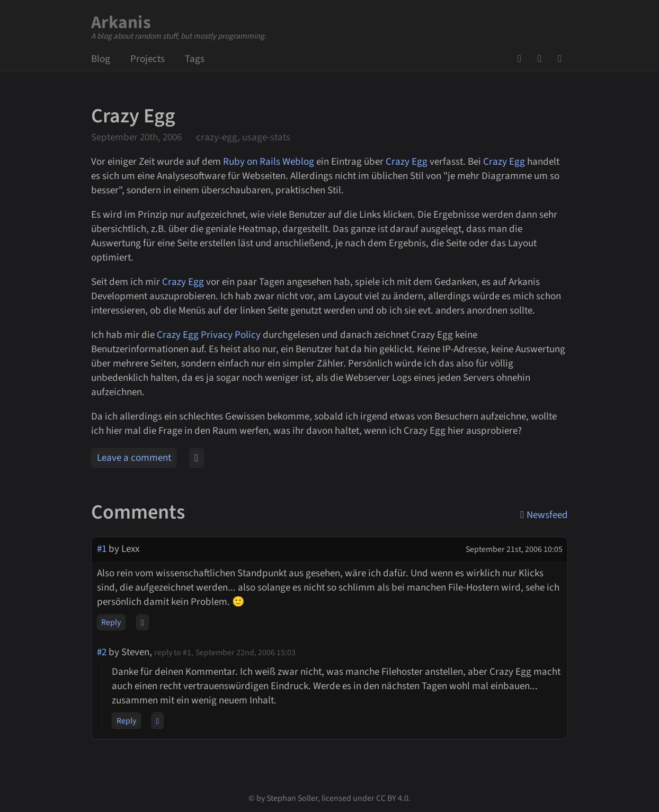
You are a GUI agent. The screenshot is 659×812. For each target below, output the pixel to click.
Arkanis (121, 23)
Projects (148, 59)
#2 (102, 652)
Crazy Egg (407, 162)
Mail (543, 59)
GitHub (523, 59)
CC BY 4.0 (392, 798)
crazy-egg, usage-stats (243, 137)
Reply (111, 622)
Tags (195, 59)
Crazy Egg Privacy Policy (209, 335)
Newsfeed (563, 59)
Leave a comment (134, 458)
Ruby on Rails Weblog (269, 162)
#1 (102, 549)
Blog (101, 59)
